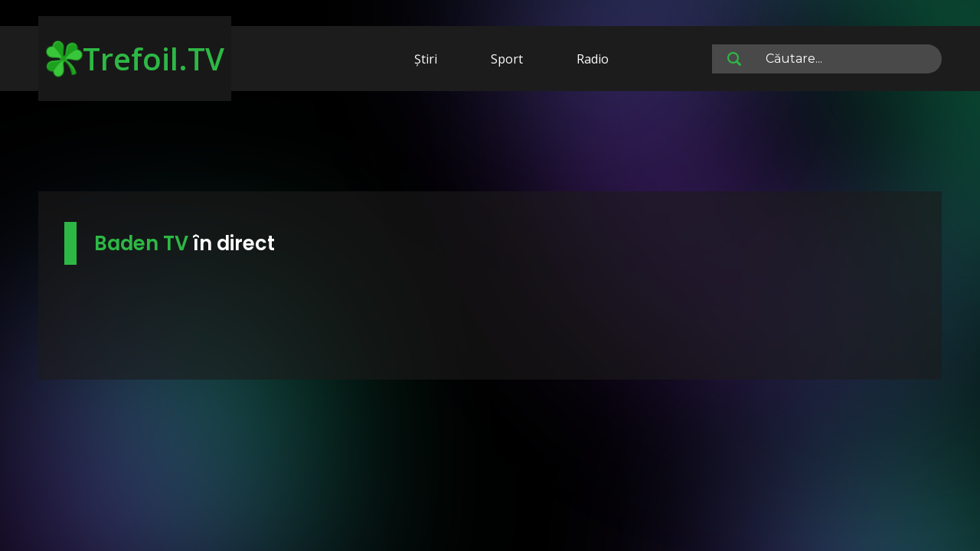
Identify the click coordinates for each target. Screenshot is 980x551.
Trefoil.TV (135, 59)
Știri (426, 59)
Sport (507, 59)
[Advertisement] (490, 144)
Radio (593, 59)
